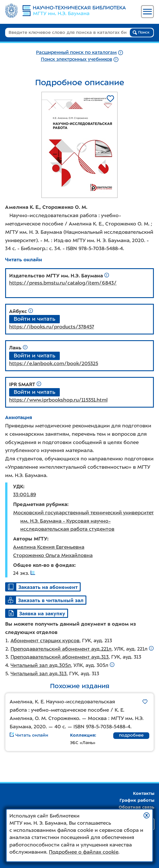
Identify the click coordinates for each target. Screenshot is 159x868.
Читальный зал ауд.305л (41, 665)
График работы (137, 800)
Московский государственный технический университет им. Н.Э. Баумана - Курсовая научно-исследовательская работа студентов (84, 521)
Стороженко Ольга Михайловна (53, 555)
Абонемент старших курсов (45, 641)
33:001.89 (25, 495)
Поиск (141, 32)
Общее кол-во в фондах (44, 565)
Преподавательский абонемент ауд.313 (60, 657)
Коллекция (83, 735)
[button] (147, 815)
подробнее (131, 735)
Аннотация (19, 417)
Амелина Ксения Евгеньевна (49, 547)
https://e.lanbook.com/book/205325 (54, 363)
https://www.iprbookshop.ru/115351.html (58, 400)
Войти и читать (34, 319)
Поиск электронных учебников (76, 59)
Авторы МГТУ (30, 539)
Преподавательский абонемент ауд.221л (61, 649)
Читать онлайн (24, 260)
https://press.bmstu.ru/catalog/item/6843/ (63, 283)
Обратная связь (137, 807)
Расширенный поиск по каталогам (76, 52)
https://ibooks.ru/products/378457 (52, 327)
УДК (18, 486)
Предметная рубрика (40, 504)
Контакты (144, 793)
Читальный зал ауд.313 (39, 674)
